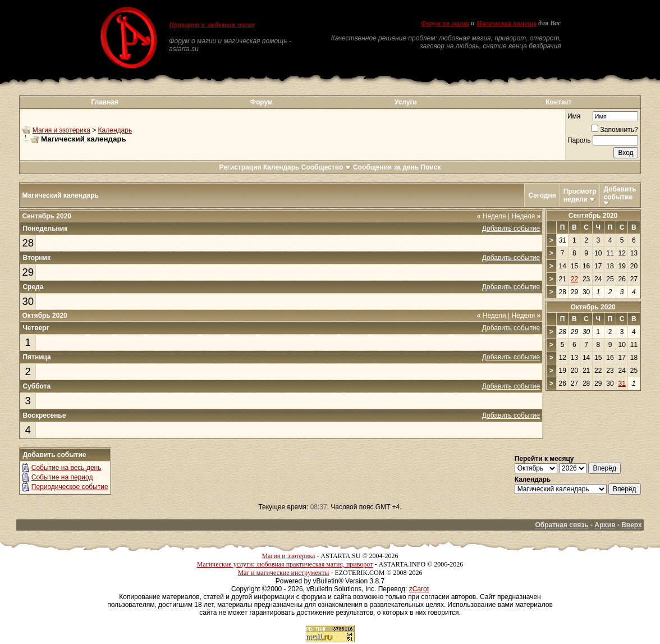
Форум (262, 102)
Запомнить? (614, 130)
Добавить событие (620, 193)
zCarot (419, 589)
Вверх (631, 525)
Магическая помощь (507, 23)
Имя (574, 116)
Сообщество (326, 167)
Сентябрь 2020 (593, 216)
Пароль (579, 140)
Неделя (492, 216)
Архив (605, 525)
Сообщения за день (386, 167)
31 (622, 383)
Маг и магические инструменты (283, 573)
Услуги (406, 102)
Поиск (431, 167)
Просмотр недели (580, 195)
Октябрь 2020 (593, 307)
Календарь (115, 130)
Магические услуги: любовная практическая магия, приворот (285, 564)
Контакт (558, 102)
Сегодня (542, 195)
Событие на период (62, 477)
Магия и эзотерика (61, 130)
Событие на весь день (67, 468)
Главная (105, 102)
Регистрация (240, 167)
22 (574, 279)
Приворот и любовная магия (212, 25)
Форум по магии (445, 23)
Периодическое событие (70, 487)
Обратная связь (562, 525)
